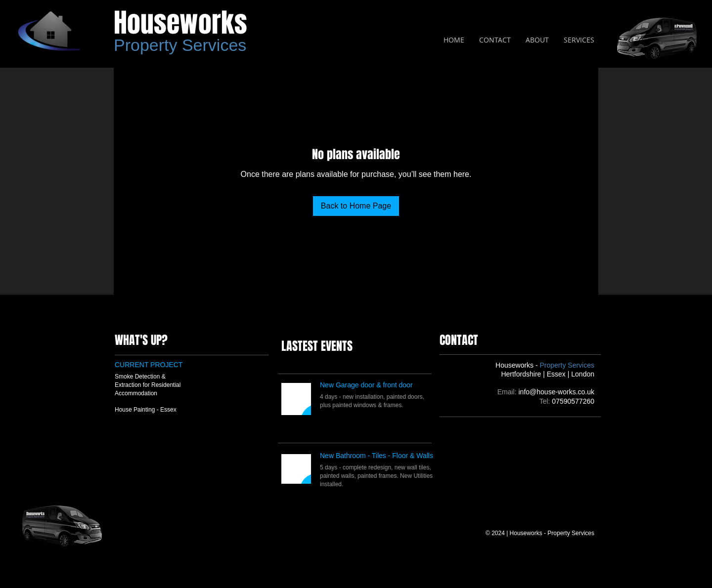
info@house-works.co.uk (556, 392)
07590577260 (573, 401)
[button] (579, 40)
